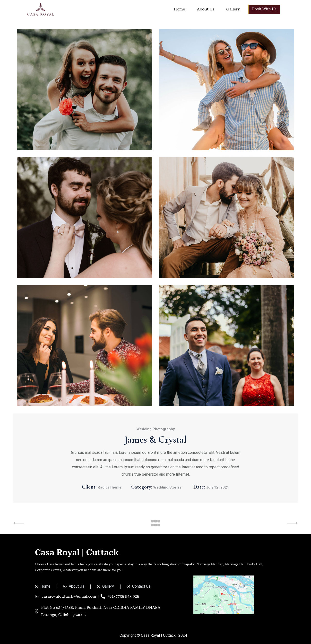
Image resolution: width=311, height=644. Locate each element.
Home (179, 9)
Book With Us (264, 9)
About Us (206, 9)
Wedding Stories (167, 487)
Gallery (233, 9)
